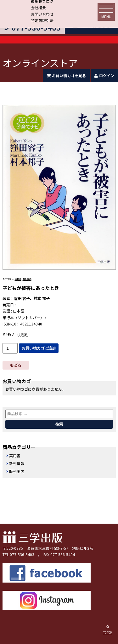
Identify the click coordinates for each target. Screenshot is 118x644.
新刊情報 (17, 463)
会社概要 (38, 7)
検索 (59, 424)
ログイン (104, 75)
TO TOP (107, 629)
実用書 (18, 279)
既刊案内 (27, 279)
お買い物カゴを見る (66, 75)
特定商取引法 (42, 20)
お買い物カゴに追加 (39, 348)
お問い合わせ (42, 14)
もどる (16, 365)
